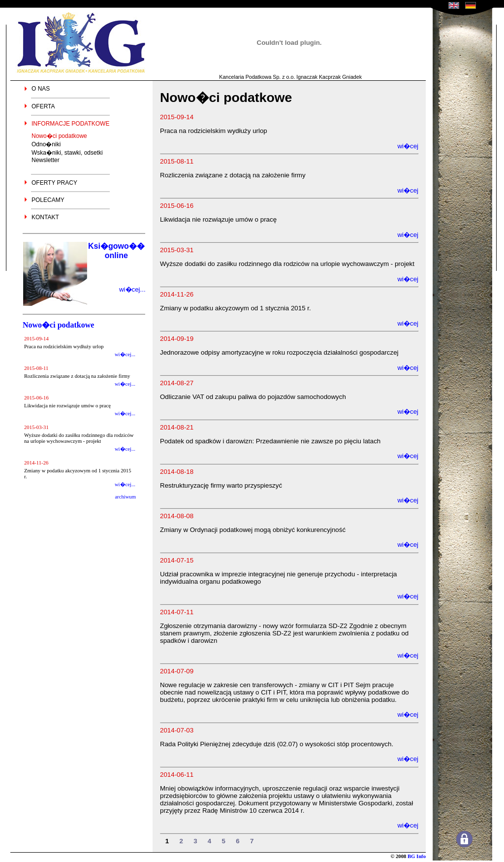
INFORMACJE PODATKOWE (70, 124)
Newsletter (46, 160)
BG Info (417, 856)
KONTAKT (45, 217)
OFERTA (43, 106)
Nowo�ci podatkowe (59, 136)
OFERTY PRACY (54, 183)
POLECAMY (48, 200)
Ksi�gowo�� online (116, 251)
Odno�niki (46, 144)
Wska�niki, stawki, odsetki (67, 153)
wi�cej (408, 146)
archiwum (125, 497)
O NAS (41, 89)
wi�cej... (132, 289)
